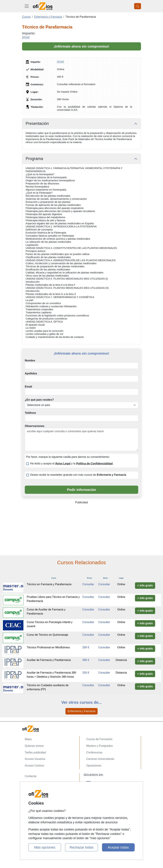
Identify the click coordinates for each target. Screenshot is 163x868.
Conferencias (94, 752)
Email (28, 387)
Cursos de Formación (99, 739)
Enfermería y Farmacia (82, 711)
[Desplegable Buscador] (138, 6)
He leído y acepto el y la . (72, 464)
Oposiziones (94, 766)
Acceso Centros (34, 766)
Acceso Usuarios (35, 759)
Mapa (28, 739)
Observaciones (35, 426)
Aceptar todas (118, 847)
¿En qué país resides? (39, 400)
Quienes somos (34, 746)
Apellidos (31, 373)
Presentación (37, 123)
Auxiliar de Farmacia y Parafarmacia (49, 660)
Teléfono (30, 413)
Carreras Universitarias (100, 759)
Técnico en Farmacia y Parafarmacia (49, 584)
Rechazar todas (81, 847)
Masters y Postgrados (100, 746)
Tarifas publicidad (35, 752)
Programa (34, 159)
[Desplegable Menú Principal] (27, 6)
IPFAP (26, 37)
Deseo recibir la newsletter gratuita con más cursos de (78, 475)
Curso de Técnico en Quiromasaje (48, 635)
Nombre (30, 360)
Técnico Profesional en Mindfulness (48, 647)
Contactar (31, 776)
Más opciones (45, 847)
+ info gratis (145, 585)
